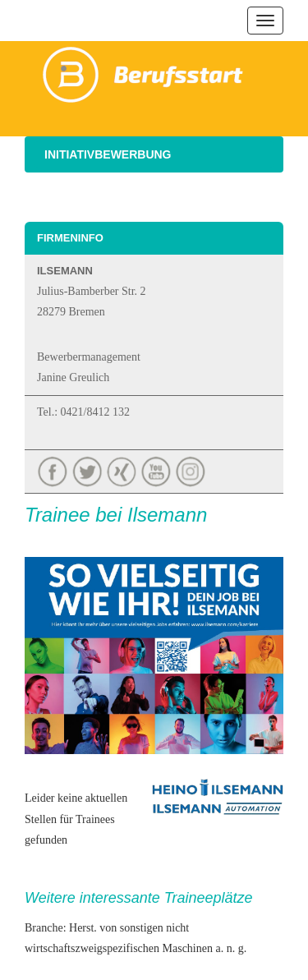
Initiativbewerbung (108, 154)
